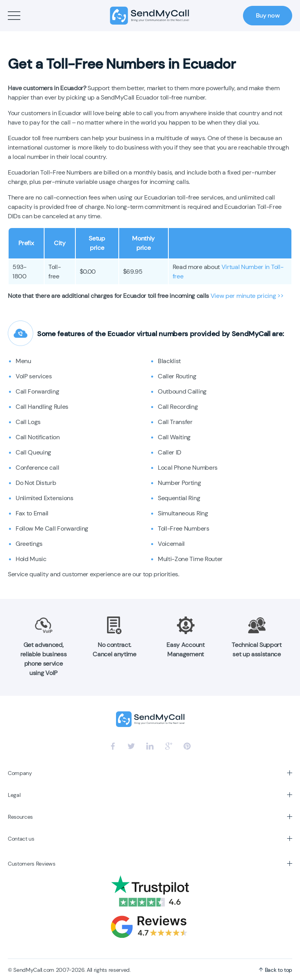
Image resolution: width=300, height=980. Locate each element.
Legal (14, 795)
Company (20, 773)
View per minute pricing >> (247, 296)
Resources (20, 817)
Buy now (268, 15)
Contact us (21, 839)
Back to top (275, 970)
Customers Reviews (32, 864)
